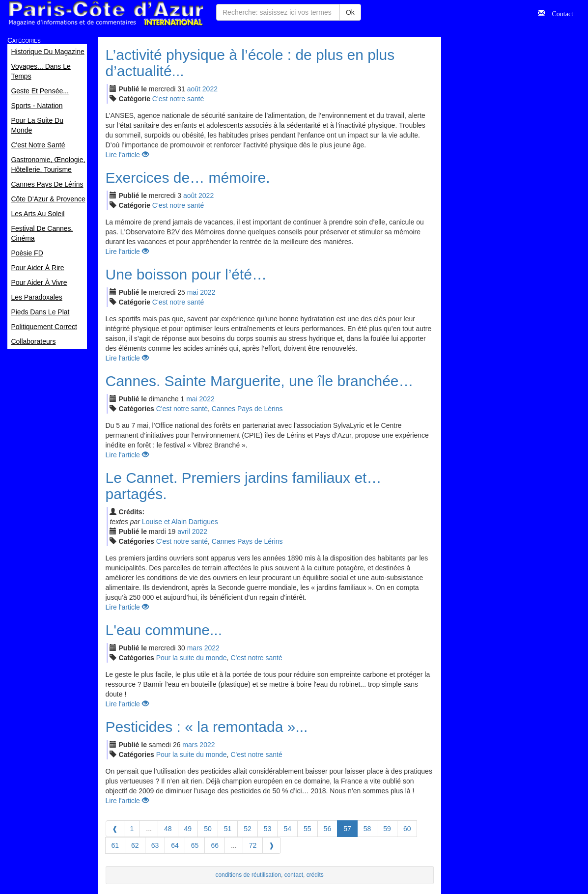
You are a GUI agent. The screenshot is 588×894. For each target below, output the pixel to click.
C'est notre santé (178, 99)
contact (294, 875)
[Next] (272, 845)
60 (407, 829)
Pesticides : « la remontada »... (207, 727)
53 (268, 829)
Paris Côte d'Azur (106, 14)
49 (188, 829)
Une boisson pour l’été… (186, 274)
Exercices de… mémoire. (188, 178)
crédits (315, 875)
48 (168, 829)
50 (208, 829)
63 (155, 845)
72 (253, 845)
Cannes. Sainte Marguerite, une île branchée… (260, 381)
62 (135, 845)
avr (184, 531)
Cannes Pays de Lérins (247, 409)
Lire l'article (127, 155)
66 (215, 845)
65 (195, 845)
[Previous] (115, 829)
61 (115, 845)
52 (248, 829)
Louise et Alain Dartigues (180, 522)
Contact (559, 13)
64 (175, 845)
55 (308, 829)
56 (328, 829)
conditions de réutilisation (249, 875)
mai (193, 292)
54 (287, 829)
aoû (194, 89)
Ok (350, 12)
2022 (210, 89)
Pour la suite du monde (192, 658)
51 (228, 829)
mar (195, 648)
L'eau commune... (164, 630)
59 (387, 829)
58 (367, 829)
